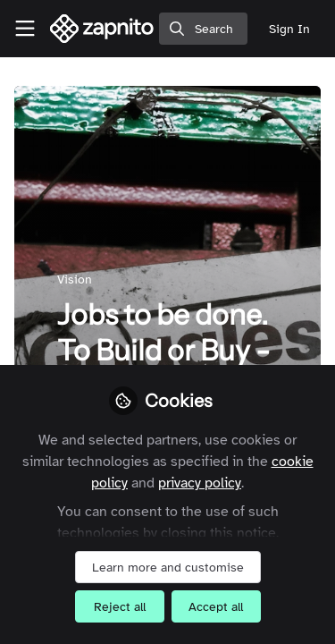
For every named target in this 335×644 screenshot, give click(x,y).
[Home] (102, 29)
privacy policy (200, 483)
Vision (75, 280)
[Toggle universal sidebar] (25, 29)
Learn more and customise (168, 568)
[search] (203, 29)
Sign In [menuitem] (289, 29)
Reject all (120, 607)
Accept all (216, 607)
